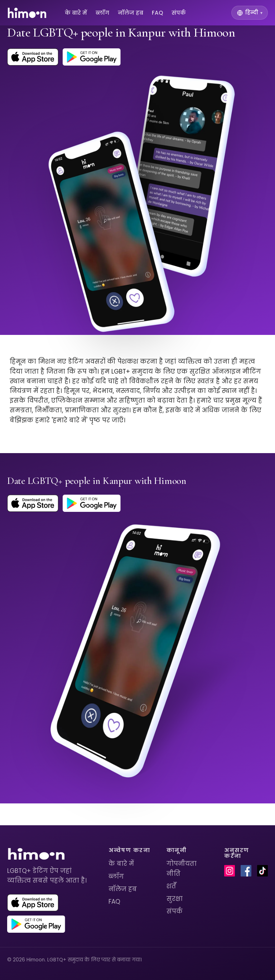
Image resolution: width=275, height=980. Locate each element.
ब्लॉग (102, 13)
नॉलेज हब (131, 13)
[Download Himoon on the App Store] (33, 57)
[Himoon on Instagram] (230, 871)
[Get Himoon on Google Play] (92, 57)
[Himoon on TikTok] (262, 871)
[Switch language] (250, 13)
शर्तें (171, 886)
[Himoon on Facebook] (246, 871)
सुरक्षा (175, 899)
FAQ (157, 13)
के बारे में (76, 13)
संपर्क (179, 13)
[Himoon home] (27, 13)
